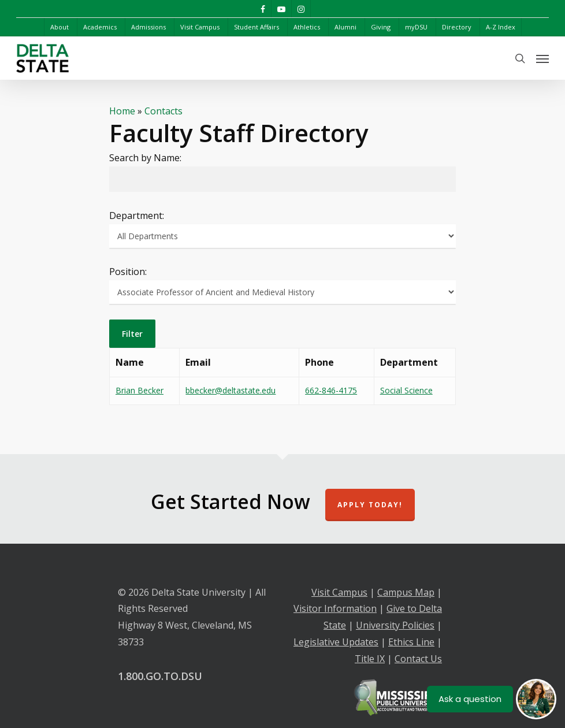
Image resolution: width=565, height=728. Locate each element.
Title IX (370, 659)
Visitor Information (335, 608)
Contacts (163, 111)
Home (122, 111)
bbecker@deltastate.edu (231, 390)
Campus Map (406, 592)
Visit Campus (339, 592)
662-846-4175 (331, 390)
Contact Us (418, 659)
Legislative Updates (336, 642)
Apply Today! (370, 505)
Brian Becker (140, 390)
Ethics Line (411, 642)
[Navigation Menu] (542, 58)
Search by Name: (145, 158)
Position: (128, 272)
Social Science (406, 390)
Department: (137, 216)
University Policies (395, 625)
